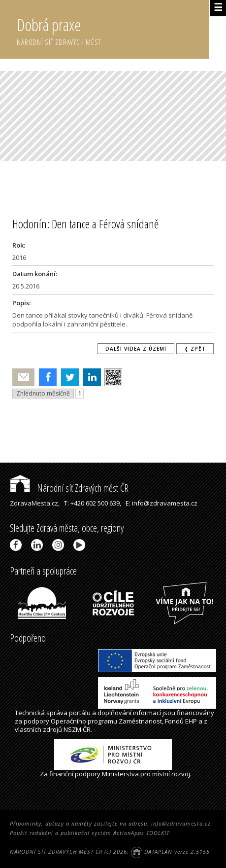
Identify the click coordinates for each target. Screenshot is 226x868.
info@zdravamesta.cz (181, 823)
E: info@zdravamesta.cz (161, 503)
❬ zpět (195, 349)
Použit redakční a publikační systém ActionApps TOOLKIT (90, 833)
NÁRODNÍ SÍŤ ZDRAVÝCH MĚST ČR (56, 851)
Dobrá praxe (113, 30)
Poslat (24, 378)
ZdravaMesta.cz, (35, 503)
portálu (80, 713)
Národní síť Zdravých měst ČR (69, 488)
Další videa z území (136, 349)
